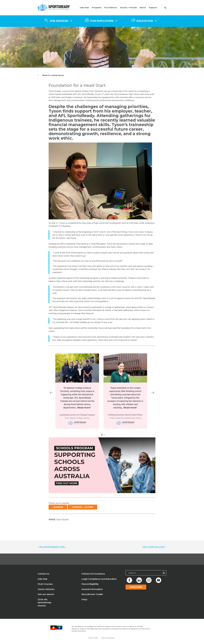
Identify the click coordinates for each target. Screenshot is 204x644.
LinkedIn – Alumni (82, 509)
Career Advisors (46, 591)
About (143, 8)
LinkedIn (58, 509)
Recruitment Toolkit (92, 596)
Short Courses (45, 586)
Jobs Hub (84, 8)
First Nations (111, 8)
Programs (97, 8)
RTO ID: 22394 (93, 640)
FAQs (84, 602)
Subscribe (136, 589)
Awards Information (92, 591)
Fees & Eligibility (90, 586)
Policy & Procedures (108, 640)
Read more (85, 408)
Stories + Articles (128, 8)
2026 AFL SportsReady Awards (44, 605)
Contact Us (43, 576)
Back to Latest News (53, 75)
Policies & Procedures (93, 576)
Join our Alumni (46, 596)
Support (153, 8)
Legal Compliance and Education (99, 581)
